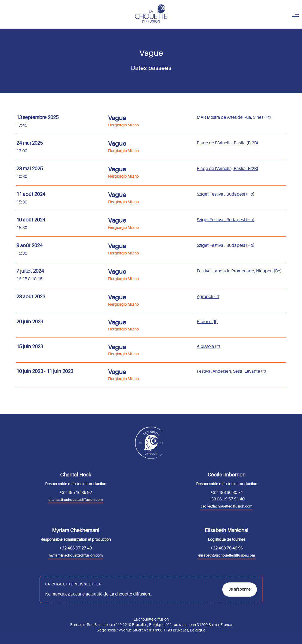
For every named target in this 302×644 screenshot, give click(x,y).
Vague (117, 118)
